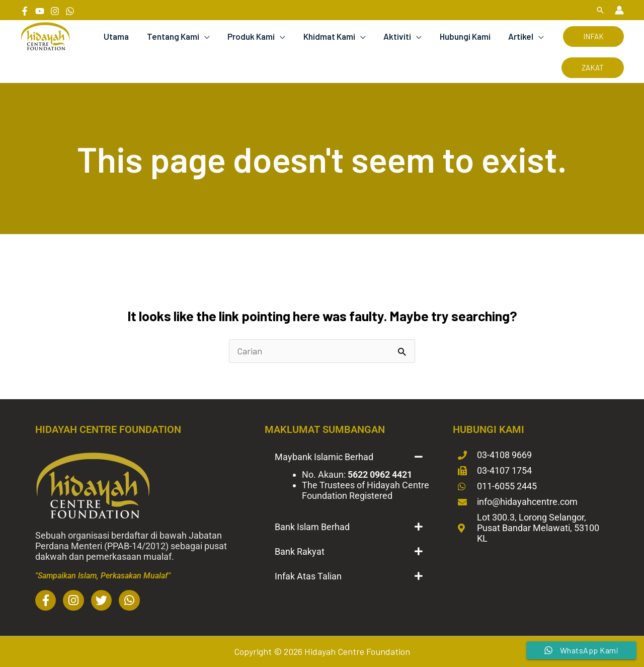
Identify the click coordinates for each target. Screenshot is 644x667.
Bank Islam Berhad (312, 527)
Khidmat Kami (332, 36)
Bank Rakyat (300, 551)
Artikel (521, 36)
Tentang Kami (177, 36)
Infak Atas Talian (308, 576)
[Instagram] (55, 11)
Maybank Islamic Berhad (324, 457)
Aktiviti (399, 36)
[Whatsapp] (70, 11)
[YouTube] (40, 11)
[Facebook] (25, 11)
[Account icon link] (619, 10)
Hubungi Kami (466, 36)
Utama (121, 36)
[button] (600, 10)
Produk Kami (255, 36)
